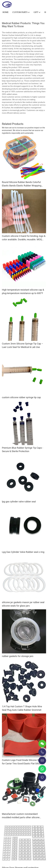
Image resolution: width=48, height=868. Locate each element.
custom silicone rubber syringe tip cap (21, 397)
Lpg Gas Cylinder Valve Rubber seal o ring (23, 552)
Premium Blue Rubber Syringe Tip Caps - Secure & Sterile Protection (22, 450)
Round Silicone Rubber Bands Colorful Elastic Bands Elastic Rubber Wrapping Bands (22, 184)
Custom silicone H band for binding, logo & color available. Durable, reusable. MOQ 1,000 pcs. (24, 238)
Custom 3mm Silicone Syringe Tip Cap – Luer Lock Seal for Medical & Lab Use (23, 345)
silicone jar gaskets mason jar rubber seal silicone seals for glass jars (23, 604)
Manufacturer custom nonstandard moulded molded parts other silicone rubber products (21, 816)
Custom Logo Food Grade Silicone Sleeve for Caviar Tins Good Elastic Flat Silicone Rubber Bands (23, 762)
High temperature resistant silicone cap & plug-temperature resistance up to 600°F (23, 291)
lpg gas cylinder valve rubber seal (19, 502)
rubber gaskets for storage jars (18, 656)
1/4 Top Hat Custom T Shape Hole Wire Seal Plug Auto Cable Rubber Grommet (22, 708)
